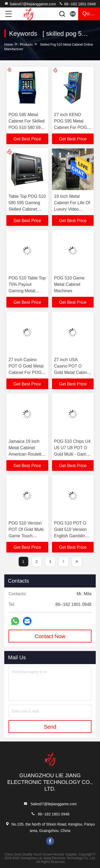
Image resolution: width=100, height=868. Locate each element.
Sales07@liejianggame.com (30, 4)
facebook (50, 841)
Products (26, 45)
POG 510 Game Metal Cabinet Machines (69, 284)
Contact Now (50, 636)
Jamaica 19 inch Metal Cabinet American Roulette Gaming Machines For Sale (26, 454)
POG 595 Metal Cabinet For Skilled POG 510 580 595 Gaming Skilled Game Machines (27, 127)
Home (9, 45)
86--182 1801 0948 (77, 4)
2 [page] (37, 562)
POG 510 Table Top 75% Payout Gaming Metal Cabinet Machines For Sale (27, 291)
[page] (63, 562)
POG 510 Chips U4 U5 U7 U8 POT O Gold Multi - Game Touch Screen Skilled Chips (72, 454)
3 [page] (50, 562)
